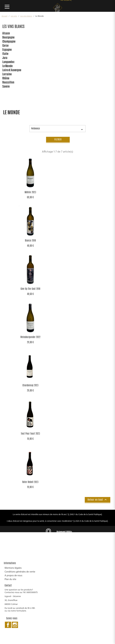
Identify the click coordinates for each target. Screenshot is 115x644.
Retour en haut (98, 500)
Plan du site (10, 579)
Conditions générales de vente (20, 572)
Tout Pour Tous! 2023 (30, 434)
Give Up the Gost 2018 (30, 289)
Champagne (9, 42)
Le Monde (7, 66)
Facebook (8, 625)
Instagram (15, 625)
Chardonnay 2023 (30, 386)
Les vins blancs (13, 27)
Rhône (6, 79)
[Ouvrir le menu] (8, 7)
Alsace (6, 34)
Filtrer (58, 140)
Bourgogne (8, 38)
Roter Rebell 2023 (30, 482)
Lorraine (7, 75)
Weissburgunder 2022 (30, 337)
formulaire (21, 611)
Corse (5, 46)
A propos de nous (13, 576)
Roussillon (8, 83)
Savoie (6, 87)
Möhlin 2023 (30, 192)
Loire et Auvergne (12, 70)
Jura (5, 58)
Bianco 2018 (30, 241)
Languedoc (8, 62)
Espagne (7, 50)
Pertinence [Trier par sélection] (57, 130)
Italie (5, 54)
